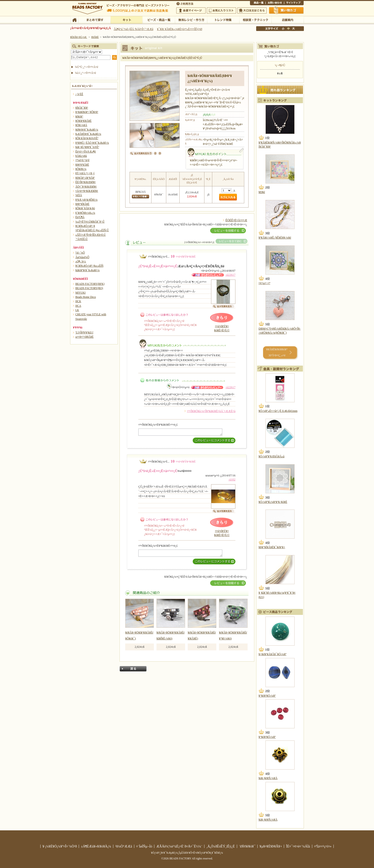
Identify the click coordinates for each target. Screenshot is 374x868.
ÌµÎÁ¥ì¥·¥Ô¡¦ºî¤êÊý (191, 20)
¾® (283, 29)
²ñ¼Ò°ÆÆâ (124, 846)
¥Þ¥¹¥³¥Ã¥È (82, 165)
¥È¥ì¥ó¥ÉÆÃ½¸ (223, 20)
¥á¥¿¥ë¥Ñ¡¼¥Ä (268, 778)
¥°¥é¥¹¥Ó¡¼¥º (267, 696)
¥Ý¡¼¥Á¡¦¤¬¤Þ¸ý (85, 173)
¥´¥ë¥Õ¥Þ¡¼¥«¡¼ (85, 213)
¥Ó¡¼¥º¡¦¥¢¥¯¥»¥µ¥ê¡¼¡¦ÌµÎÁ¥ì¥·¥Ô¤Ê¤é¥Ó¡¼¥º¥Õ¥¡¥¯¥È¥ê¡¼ (187, 853)
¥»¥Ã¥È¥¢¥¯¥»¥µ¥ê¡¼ (88, 134)
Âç (293, 29)
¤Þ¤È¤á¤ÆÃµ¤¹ (94, 20)
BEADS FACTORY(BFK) (90, 284)
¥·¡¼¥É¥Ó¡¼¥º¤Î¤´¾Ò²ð (60, 846)
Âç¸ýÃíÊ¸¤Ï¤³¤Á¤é (252, 10)
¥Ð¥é (262, 192)
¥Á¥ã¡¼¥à (81, 156)
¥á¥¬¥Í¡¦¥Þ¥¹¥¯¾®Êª (87, 147)
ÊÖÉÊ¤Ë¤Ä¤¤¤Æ (236, 220)
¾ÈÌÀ (79, 195)
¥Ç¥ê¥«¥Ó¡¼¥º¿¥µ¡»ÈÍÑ (89, 266)
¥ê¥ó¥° (79, 117)
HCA (78, 306)
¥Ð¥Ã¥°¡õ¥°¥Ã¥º (85, 178)
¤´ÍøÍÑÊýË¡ (185, 3)
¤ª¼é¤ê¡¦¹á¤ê (82, 160)
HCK (78, 301)
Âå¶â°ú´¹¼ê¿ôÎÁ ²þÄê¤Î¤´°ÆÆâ (134, 29)
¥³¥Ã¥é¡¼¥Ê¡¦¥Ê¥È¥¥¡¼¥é (275, 238)
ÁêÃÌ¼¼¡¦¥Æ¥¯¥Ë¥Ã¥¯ (255, 20)
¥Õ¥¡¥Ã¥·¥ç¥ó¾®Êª (87, 138)
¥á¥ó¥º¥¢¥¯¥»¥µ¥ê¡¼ (88, 270)
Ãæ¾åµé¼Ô (82, 257)
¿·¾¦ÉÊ (79, 94)
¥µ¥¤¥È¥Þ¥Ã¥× (294, 3)
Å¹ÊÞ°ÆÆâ (288, 20)
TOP (74, 20)
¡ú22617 (230, 275)
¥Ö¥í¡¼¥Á (81, 125)
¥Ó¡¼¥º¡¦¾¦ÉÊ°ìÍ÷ (159, 20)
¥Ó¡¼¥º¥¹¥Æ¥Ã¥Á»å (271, 456)
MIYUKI (81, 293)
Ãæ (288, 29)
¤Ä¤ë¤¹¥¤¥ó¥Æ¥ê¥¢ (87, 191)
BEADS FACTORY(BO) (89, 288)
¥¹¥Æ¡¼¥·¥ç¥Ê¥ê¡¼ (86, 200)
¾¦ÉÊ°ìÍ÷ (258, 3)
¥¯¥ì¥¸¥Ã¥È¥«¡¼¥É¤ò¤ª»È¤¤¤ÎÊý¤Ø (179, 29)
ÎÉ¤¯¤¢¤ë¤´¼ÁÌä (298, 846)
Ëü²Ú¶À (80, 217)
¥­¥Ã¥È (127, 20)
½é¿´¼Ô (80, 253)
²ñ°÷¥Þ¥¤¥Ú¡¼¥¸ (191, 10)
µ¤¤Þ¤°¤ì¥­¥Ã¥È (84, 337)
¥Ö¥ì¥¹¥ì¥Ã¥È (83, 121)
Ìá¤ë (133, 669)
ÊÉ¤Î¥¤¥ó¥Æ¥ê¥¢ (86, 182)
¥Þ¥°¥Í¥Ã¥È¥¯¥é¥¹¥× (272, 547)
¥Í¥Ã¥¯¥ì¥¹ (82, 108)
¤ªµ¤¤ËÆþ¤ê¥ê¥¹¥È (221, 10)
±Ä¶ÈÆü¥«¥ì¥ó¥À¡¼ (96, 846)
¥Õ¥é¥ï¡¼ (81, 169)
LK (77, 310)
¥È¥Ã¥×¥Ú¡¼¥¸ (79, 37)
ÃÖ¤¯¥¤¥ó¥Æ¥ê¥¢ (86, 187)
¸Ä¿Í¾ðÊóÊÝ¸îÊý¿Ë (221, 846)
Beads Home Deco (86, 297)
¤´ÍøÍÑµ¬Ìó (144, 846)
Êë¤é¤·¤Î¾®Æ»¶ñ (86, 152)
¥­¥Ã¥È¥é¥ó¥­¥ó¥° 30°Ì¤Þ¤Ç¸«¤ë (277, 352)
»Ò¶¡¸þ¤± (81, 261)
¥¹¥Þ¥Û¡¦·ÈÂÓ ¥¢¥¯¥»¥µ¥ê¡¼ (92, 143)
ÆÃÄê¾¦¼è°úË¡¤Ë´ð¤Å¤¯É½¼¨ (179, 846)
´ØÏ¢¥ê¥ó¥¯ (247, 846)
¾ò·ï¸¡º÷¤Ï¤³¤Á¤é (86, 73)
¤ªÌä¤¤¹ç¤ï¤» (275, 3)
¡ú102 (232, 480)
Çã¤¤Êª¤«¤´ (286, 10)
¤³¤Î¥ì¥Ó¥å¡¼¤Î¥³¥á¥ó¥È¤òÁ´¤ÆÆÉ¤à (211, 411)
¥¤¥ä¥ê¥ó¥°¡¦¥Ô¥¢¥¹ (87, 112)
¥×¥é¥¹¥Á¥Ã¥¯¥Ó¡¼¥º (273, 654)
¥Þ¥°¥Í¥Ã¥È (82, 204)
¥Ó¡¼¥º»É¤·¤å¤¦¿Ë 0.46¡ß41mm (278, 411)
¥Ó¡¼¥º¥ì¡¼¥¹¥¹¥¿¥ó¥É (273, 502)
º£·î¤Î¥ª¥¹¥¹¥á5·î (84, 332)
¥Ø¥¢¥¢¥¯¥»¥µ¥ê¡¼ (87, 130)
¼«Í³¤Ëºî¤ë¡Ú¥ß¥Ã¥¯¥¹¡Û (90, 222)
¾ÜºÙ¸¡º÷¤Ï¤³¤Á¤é (87, 67)
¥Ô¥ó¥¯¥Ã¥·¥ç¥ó (85, 208)
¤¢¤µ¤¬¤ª (264, 283)
